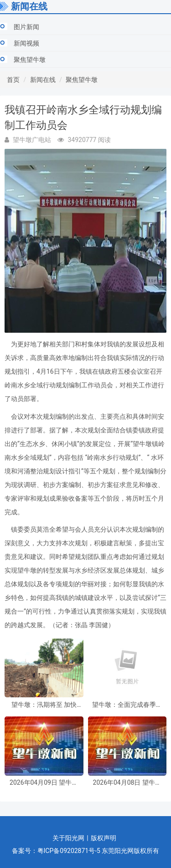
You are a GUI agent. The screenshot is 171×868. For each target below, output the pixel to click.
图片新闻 (26, 27)
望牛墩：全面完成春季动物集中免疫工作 (127, 705)
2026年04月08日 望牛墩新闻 (127, 783)
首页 (13, 80)
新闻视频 (26, 43)
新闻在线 (43, 80)
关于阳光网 (68, 838)
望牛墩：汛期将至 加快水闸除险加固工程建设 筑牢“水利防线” (44, 705)
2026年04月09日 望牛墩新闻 (44, 783)
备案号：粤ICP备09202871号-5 (56, 851)
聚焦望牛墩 (30, 60)
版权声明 (104, 838)
